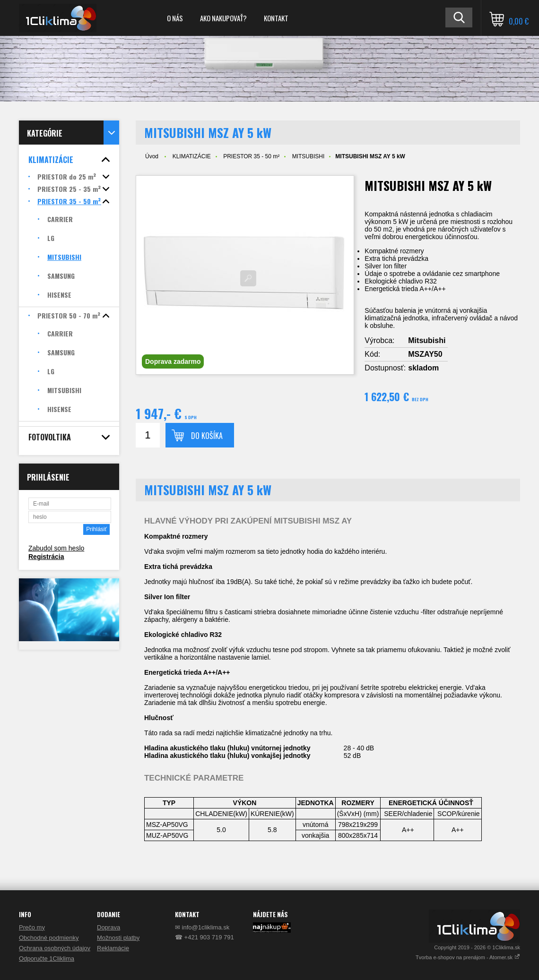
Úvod (152, 156)
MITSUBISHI (309, 156)
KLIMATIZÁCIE (192, 156)
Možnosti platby (118, 938)
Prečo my (32, 927)
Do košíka (207, 436)
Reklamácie (113, 948)
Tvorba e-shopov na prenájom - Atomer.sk (468, 957)
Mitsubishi (427, 340)
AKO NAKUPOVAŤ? (223, 18)
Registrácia (46, 557)
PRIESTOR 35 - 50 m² (251, 156)
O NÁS (175, 18)
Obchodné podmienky (49, 938)
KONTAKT (276, 18)
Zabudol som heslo (56, 548)
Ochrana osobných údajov (55, 948)
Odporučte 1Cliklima (47, 959)
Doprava (109, 927)
